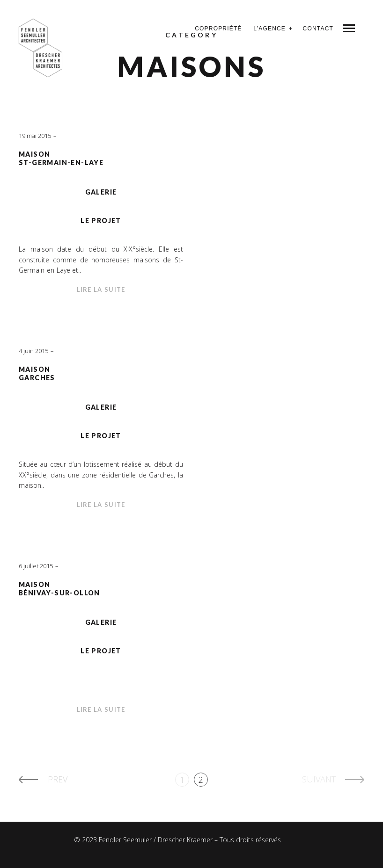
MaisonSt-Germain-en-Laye (61, 159)
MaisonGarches (37, 374)
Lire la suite (101, 289)
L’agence (269, 29)
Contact (318, 29)
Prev (58, 779)
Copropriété (218, 29)
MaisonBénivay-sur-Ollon (59, 589)
